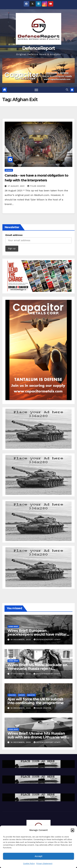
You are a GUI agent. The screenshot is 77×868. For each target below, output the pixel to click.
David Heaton (42, 708)
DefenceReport (39, 48)
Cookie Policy (29, 863)
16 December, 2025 (21, 708)
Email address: (14, 235)
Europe (22, 695)
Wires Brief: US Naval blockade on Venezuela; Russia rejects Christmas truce (37, 669)
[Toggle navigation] (36, 90)
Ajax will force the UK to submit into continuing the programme (36, 701)
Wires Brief (13, 626)
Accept (38, 856)
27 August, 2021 (16, 186)
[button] (72, 830)
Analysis (12, 695)
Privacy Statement (44, 863)
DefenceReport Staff (47, 640)
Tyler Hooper (36, 186)
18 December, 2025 (21, 640)
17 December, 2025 (21, 674)
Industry (31, 695)
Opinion (9, 170)
